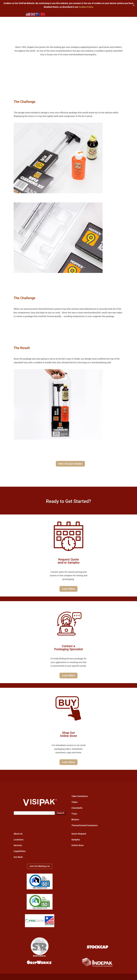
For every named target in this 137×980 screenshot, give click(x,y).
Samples (76, 840)
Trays (74, 814)
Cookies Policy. (86, 7)
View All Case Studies (70, 464)
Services (18, 845)
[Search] (34, 813)
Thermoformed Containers (85, 825)
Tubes (74, 802)
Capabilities (20, 851)
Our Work (18, 857)
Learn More (68, 589)
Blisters (75, 820)
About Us (18, 834)
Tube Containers (80, 796)
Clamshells (77, 808)
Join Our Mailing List (40, 866)
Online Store (78, 845)
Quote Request (79, 834)
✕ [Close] (134, 5)
